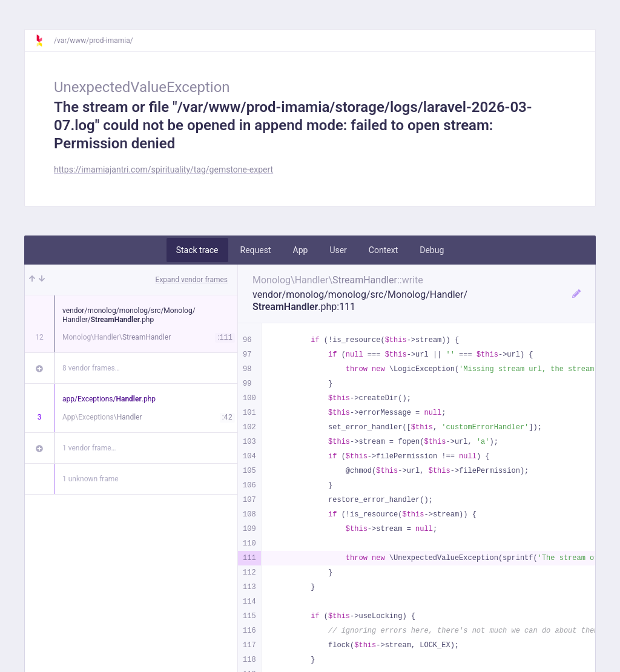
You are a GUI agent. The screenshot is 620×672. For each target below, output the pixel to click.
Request (256, 250)
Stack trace (197, 250)
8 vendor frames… (91, 368)
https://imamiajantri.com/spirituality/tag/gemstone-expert (163, 170)
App (301, 250)
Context (383, 250)
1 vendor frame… (89, 448)
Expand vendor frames (192, 280)
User (338, 250)
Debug (432, 250)
